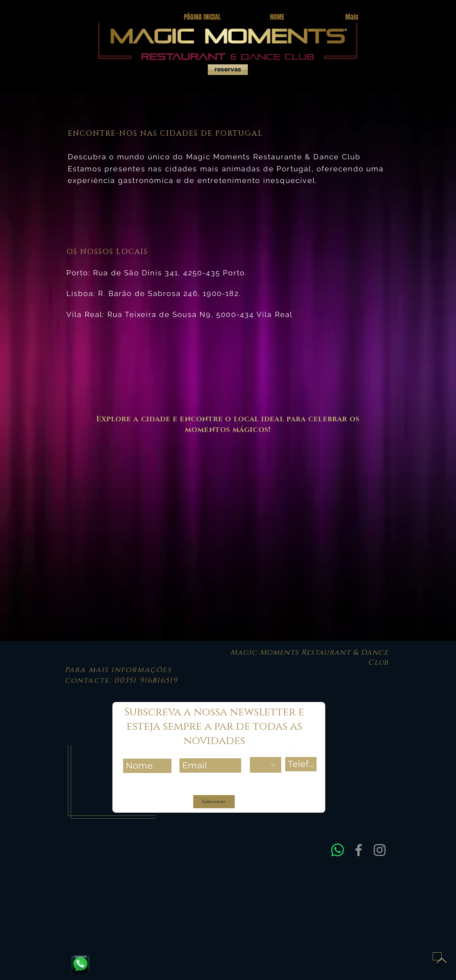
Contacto (262, 747)
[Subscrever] (214, 802)
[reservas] (228, 70)
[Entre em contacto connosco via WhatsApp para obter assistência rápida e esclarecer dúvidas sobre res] (338, 850)
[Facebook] (359, 850)
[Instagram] (380, 850)
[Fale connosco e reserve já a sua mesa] (80, 964)
